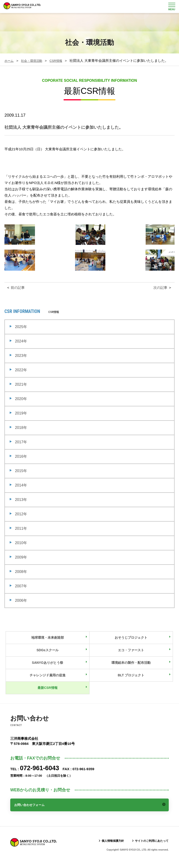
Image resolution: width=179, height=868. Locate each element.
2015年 (21, 476)
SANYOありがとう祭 (48, 668)
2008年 (21, 577)
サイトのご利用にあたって (149, 846)
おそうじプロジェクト (131, 643)
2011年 (21, 534)
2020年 (21, 404)
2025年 (21, 332)
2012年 (21, 519)
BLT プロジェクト (131, 681)
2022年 (21, 375)
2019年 (21, 419)
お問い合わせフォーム (32, 810)
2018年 (21, 433)
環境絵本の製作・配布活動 (131, 668)
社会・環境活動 (35, 61)
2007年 (21, 591)
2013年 (21, 505)
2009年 (21, 563)
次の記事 (163, 293)
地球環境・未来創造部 (48, 643)
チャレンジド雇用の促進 (48, 681)
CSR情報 (62, 61)
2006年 (21, 606)
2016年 (21, 462)
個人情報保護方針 (105, 846)
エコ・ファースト (131, 655)
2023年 (21, 361)
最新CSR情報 (48, 693)
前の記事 (15, 293)
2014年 (21, 491)
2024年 (21, 347)
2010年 (21, 548)
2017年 (21, 447)
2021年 (21, 390)
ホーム (10, 61)
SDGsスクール (48, 655)
